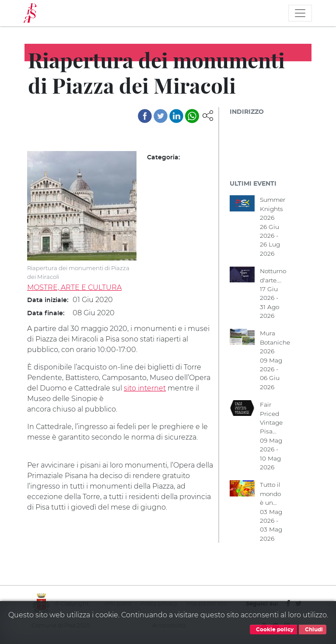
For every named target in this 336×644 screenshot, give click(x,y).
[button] (208, 115)
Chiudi (313, 630)
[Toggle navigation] (300, 13)
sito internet (145, 388)
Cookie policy (273, 630)
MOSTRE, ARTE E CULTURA (74, 287)
